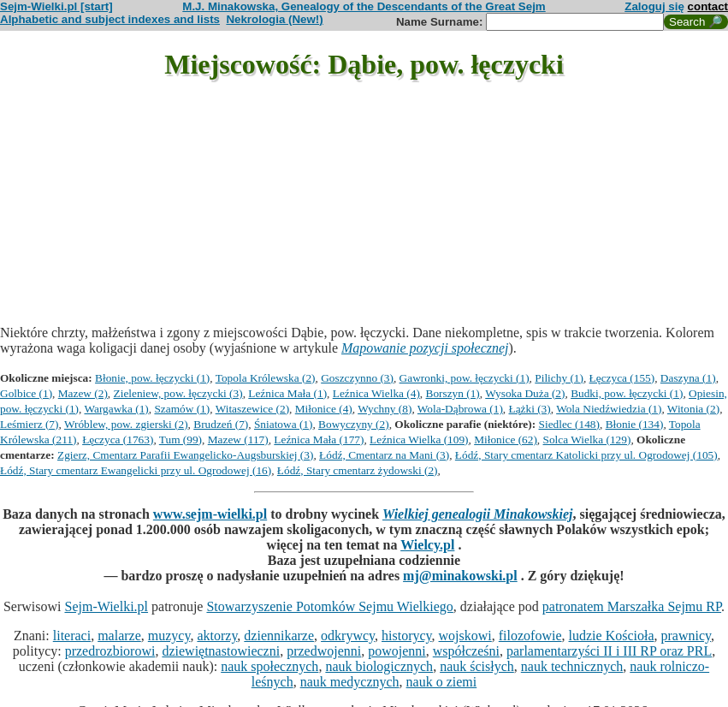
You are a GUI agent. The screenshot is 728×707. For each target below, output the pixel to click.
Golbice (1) (26, 393)
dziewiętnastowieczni (221, 651)
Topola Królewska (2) (266, 378)
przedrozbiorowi (110, 651)
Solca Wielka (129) (587, 440)
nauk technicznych (572, 666)
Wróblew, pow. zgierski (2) (126, 424)
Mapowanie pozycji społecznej (425, 348)
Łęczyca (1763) (118, 440)
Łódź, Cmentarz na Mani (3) (384, 455)
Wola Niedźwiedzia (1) (609, 409)
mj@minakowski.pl (460, 576)
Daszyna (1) (688, 378)
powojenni (397, 651)
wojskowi (465, 636)
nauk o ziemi (442, 682)
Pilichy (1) (559, 378)
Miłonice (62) (506, 440)
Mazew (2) (83, 393)
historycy (407, 636)
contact (708, 6)
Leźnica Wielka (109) (419, 440)
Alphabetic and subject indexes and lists (110, 19)
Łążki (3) (530, 409)
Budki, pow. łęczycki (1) (627, 393)
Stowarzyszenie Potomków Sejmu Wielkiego (329, 606)
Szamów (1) (182, 409)
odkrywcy (348, 636)
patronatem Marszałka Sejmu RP (632, 606)
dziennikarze (279, 636)
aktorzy (217, 636)
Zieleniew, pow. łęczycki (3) (178, 393)
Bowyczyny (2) (354, 424)
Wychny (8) (385, 409)
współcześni (466, 651)
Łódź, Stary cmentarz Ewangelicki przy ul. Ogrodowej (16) (136, 470)
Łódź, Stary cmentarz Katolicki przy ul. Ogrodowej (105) (586, 455)
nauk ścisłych (477, 666)
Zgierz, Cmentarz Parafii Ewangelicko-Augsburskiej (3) (185, 455)
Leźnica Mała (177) (319, 440)
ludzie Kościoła (612, 636)
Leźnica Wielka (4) (376, 393)
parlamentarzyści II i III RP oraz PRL (609, 651)
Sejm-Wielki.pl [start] (56, 6)
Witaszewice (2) (252, 409)
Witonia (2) (693, 409)
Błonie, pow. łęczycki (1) (152, 378)
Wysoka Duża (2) (525, 393)
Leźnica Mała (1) (287, 393)
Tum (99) (181, 440)
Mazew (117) (238, 440)
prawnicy (687, 636)
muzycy (169, 636)
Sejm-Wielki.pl (106, 606)
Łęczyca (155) (622, 378)
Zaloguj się (654, 6)
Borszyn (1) (453, 393)
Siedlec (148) (569, 424)
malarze (119, 636)
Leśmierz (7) (29, 424)
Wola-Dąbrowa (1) (460, 409)
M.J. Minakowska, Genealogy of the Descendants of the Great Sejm (364, 6)
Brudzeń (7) (221, 424)
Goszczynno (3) (357, 378)
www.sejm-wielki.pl (210, 514)
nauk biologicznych (379, 666)
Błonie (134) (635, 424)
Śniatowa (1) (283, 424)
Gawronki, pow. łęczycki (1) (465, 378)
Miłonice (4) (324, 409)
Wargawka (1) (116, 409)
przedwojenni (324, 651)
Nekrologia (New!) (274, 19)
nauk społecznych (269, 666)
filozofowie (530, 636)
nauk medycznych (350, 682)
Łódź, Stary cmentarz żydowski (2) (358, 470)
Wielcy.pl (427, 545)
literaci (72, 636)
